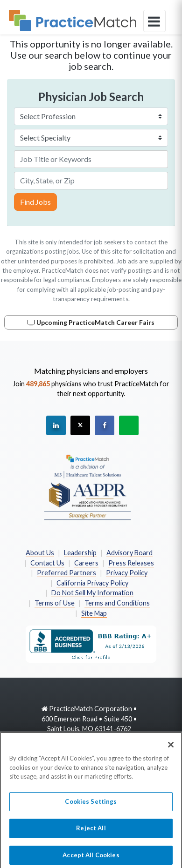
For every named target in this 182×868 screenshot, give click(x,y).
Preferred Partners (66, 573)
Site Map (94, 613)
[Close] (171, 748)
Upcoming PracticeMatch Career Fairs (91, 322)
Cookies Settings (91, 805)
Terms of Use (55, 603)
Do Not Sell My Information (92, 593)
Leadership (80, 553)
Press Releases (131, 563)
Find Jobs (35, 202)
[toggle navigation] (154, 21)
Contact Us (47, 563)
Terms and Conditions (117, 603)
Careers (86, 563)
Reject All (91, 832)
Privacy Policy (127, 573)
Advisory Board (129, 553)
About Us (40, 553)
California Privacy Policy (92, 583)
